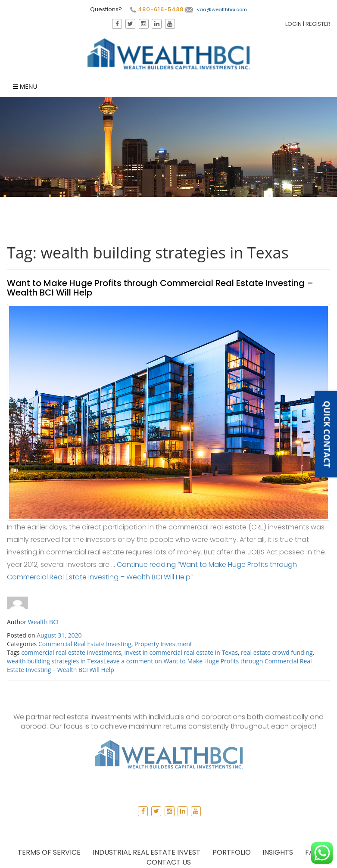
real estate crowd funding (277, 652)
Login (294, 24)
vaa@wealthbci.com (216, 9)
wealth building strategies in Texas (55, 661)
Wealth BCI (43, 622)
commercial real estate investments (71, 652)
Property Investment (163, 644)
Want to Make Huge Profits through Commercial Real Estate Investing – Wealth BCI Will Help (160, 288)
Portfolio (232, 852)
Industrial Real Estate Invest (147, 852)
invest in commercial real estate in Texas (181, 652)
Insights (278, 852)
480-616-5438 (156, 9)
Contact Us (169, 862)
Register (318, 24)
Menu (25, 87)
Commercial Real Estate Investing (85, 644)
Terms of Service (49, 852)
